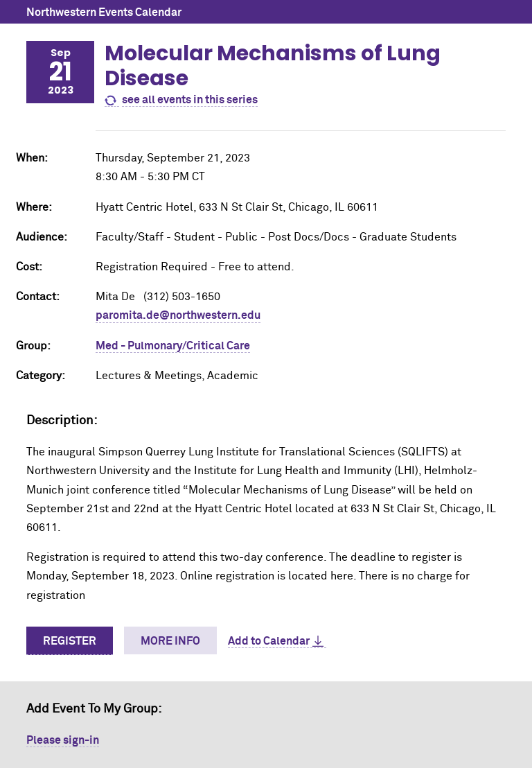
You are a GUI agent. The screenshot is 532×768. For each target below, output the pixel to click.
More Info (170, 641)
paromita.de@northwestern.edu (178, 315)
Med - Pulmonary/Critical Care (173, 346)
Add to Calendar (269, 641)
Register (70, 641)
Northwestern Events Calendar (104, 12)
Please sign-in (63, 740)
